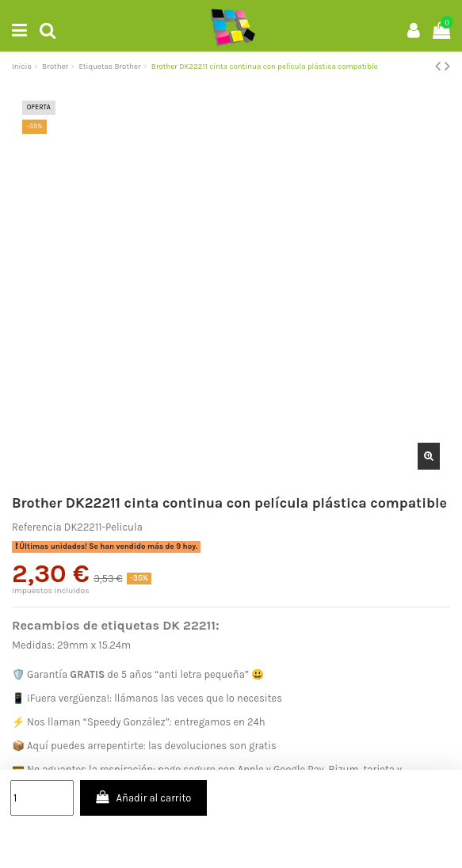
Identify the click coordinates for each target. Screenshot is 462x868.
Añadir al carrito (143, 797)
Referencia (37, 527)
